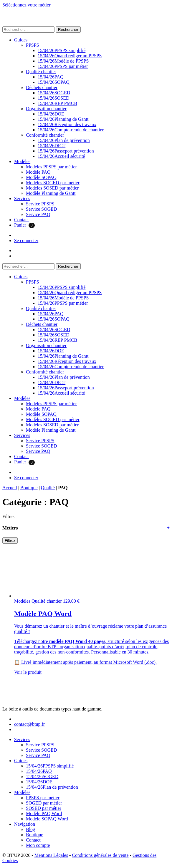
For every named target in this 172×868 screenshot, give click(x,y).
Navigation (25, 824)
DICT (52, 146)
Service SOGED (41, 209)
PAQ (51, 77)
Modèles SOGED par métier (53, 183)
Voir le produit (28, 672)
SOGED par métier (44, 803)
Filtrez (10, 541)
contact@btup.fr (29, 724)
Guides (21, 40)
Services (22, 198)
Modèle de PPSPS (63, 61)
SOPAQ (54, 82)
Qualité (48, 488)
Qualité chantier (41, 72)
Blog (30, 829)
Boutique (29, 488)
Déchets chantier (42, 87)
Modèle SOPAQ (41, 177)
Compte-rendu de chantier (71, 130)
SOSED (54, 98)
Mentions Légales (51, 855)
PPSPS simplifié (62, 50)
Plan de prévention (64, 140)
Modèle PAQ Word (44, 813)
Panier (24, 225)
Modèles (22, 161)
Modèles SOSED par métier (52, 188)
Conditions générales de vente (100, 855)
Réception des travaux (67, 124)
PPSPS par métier (63, 66)
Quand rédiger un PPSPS (70, 56)
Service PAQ (38, 214)
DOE (51, 114)
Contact (21, 220)
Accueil (10, 488)
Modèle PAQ (38, 172)
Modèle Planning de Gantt (51, 193)
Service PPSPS (40, 204)
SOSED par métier (44, 808)
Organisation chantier (46, 109)
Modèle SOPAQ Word (47, 819)
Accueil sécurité (61, 156)
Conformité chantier (45, 135)
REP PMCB (57, 103)
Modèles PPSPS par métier (51, 167)
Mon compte (38, 845)
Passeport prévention (66, 151)
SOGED (54, 93)
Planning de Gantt (63, 119)
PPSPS (33, 45)
